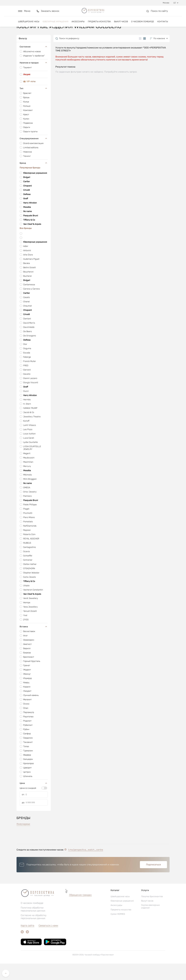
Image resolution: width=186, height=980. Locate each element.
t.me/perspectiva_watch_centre (86, 866)
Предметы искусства (99, 24)
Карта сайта (27, 942)
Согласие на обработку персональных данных (34, 933)
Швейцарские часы (29, 24)
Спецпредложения (34, 155)
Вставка (34, 643)
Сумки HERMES (118, 930)
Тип (34, 105)
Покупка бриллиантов (152, 913)
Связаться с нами (48, 942)
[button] (24, 12)
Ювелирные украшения (55, 24)
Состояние (34, 63)
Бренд (34, 179)
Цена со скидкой (28, 804)
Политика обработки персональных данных (33, 926)
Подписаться (153, 881)
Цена (34, 799)
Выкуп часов (121, 24)
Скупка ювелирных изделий (150, 923)
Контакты (163, 24)
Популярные (23, 840)
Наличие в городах (34, 79)
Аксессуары (78, 24)
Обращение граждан (80, 911)
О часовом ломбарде (143, 24)
